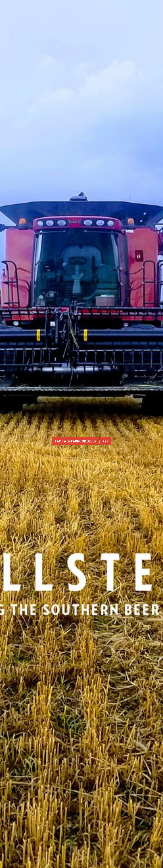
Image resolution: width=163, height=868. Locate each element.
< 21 (105, 441)
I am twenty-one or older (76, 441)
